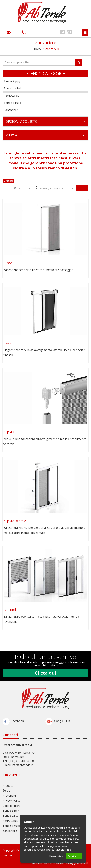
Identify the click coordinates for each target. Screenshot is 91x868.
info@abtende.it (22, 765)
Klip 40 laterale (15, 521)
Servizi (7, 791)
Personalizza (56, 856)
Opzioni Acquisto (45, 121)
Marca (45, 135)
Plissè (8, 263)
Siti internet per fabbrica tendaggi (54, 863)
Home (38, 49)
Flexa (7, 343)
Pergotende (11, 96)
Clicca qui (46, 673)
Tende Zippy (12, 81)
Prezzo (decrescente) (57, 188)
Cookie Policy (11, 806)
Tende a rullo (12, 103)
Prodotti (8, 786)
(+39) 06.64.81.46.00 (21, 761)
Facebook (13, 721)
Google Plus (58, 721)
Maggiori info (63, 850)
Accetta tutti (74, 856)
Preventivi (9, 796)
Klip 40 (9, 432)
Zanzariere (11, 110)
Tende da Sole (13, 88)
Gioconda (11, 610)
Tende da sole (12, 816)
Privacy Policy (11, 801)
